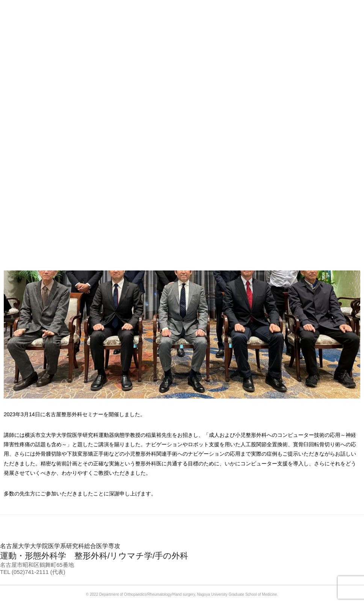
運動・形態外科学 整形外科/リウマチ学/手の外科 (182, 551)
